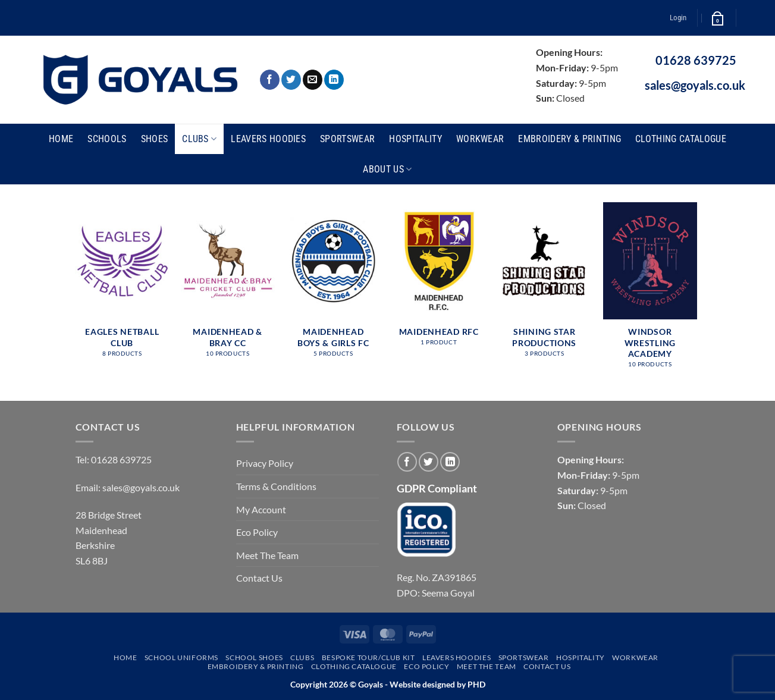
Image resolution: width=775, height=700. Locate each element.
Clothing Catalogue (681, 139)
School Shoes (254, 657)
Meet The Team (267, 555)
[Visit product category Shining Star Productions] (544, 286)
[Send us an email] (313, 80)
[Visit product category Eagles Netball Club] (122, 286)
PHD (476, 684)
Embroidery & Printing (570, 139)
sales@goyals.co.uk (695, 85)
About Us (387, 169)
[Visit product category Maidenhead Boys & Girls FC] (333, 286)
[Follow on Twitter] (291, 80)
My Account (261, 509)
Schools (107, 139)
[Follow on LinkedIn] (334, 80)
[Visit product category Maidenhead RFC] (439, 280)
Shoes (155, 139)
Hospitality (415, 139)
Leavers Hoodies (268, 139)
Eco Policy (257, 532)
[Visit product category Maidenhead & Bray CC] (228, 286)
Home (61, 139)
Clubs (199, 139)
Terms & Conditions (276, 486)
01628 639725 (696, 60)
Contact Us (259, 578)
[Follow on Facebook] (270, 80)
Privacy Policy (265, 463)
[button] (678, 18)
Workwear (480, 139)
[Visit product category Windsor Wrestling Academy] (650, 291)
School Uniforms (181, 657)
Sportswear (347, 139)
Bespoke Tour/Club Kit (368, 657)
